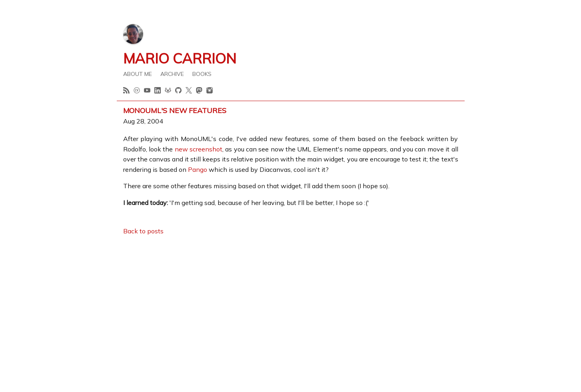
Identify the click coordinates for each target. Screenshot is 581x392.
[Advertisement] (291, 299)
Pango (198, 169)
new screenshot (199, 149)
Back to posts (143, 231)
